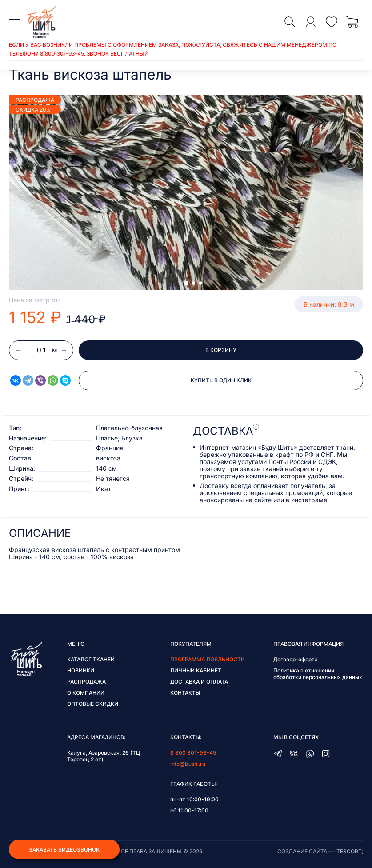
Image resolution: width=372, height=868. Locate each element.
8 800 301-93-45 (193, 753)
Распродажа (86, 682)
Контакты (185, 693)
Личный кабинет (196, 670)
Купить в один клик (221, 380)
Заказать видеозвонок (64, 850)
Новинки (81, 670)
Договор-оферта (296, 659)
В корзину (221, 350)
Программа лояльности (208, 659)
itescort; (349, 851)
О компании (86, 693)
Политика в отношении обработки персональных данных (318, 674)
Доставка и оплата (199, 682)
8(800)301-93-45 (62, 54)
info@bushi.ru (188, 764)
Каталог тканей (91, 659)
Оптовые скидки (93, 704)
